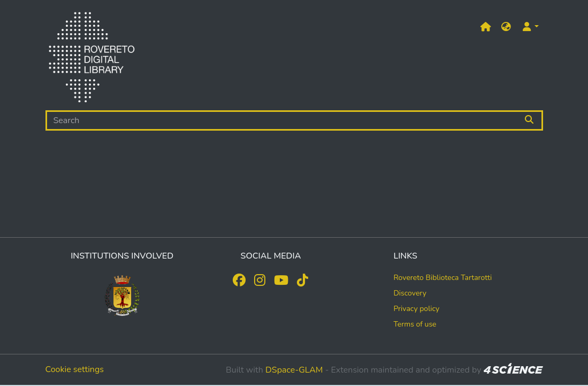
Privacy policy (416, 309)
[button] (506, 27)
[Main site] (486, 27)
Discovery (410, 293)
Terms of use (415, 324)
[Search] (282, 120)
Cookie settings (75, 369)
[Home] (91, 59)
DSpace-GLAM (294, 370)
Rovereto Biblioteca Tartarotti (442, 278)
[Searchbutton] (530, 120)
